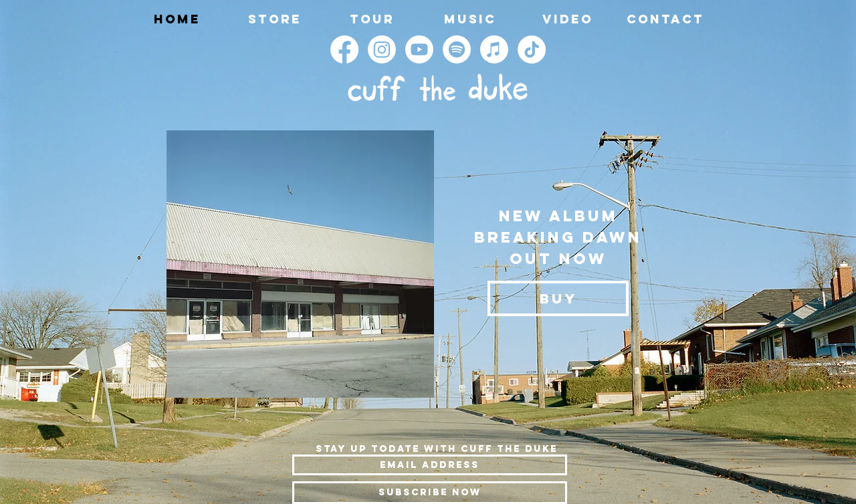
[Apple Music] (494, 49)
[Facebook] (344, 49)
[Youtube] (419, 49)
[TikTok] (532, 49)
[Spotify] (457, 49)
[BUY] (558, 298)
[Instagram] (382, 49)
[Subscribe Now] (430, 493)
